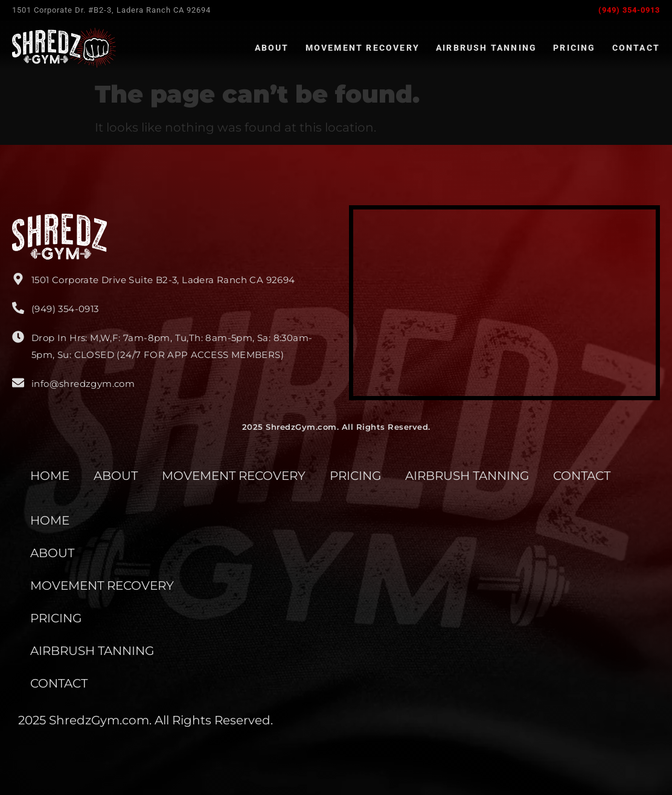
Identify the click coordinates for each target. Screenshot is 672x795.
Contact (636, 48)
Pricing (574, 48)
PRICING (355, 476)
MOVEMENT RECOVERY (234, 476)
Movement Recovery (363, 48)
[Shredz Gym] (504, 303)
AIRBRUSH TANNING (467, 476)
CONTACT (582, 476)
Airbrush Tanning (486, 48)
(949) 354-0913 (629, 10)
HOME (50, 476)
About (272, 48)
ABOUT (116, 476)
